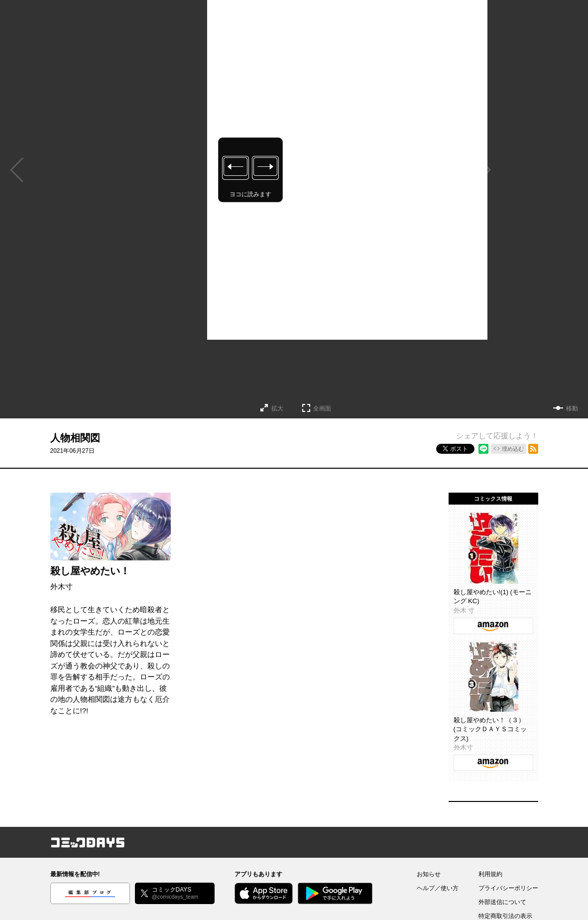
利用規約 (490, 874)
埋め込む (513, 449)
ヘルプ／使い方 (438, 888)
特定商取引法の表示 (505, 916)
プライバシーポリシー (508, 888)
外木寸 (61, 587)
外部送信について (502, 902)
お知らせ (429, 874)
